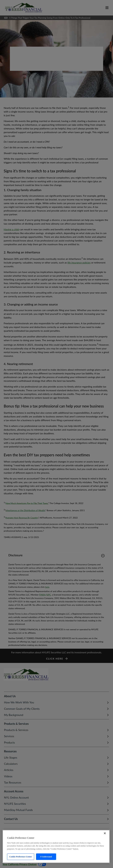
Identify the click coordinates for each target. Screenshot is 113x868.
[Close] (105, 833)
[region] (56, 846)
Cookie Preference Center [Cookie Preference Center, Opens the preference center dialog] (21, 857)
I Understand (46, 857)
